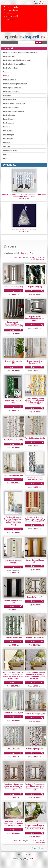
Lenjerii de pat (8, 135)
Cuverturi (7, 127)
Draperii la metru (9, 119)
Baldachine (7, 96)
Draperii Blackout (10, 80)
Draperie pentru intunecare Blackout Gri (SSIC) (35, 319)
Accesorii (7, 147)
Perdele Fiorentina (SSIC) (35, 438)
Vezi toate (18, 257)
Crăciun (6, 154)
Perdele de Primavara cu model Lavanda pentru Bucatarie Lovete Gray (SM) (35, 787)
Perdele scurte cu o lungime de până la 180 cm (20, 52)
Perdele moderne (9, 99)
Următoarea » (40, 259)
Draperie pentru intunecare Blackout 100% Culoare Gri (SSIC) (13, 324)
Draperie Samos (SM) (13, 637)
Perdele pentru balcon (11, 92)
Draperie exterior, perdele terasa (15, 84)
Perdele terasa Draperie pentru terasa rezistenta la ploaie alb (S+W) (13, 824)
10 (44, 257)
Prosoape (7, 143)
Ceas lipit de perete (10, 150)
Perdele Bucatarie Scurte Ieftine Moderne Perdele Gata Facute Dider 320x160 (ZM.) (24, 195)
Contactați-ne (9, 19)
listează (42, 848)
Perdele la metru (9, 115)
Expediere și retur (11, 10)
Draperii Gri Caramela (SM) (13, 362)
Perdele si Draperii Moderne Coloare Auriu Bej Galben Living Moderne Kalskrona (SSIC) (13, 521)
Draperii (6, 76)
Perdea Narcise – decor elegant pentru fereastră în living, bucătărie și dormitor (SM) (35, 401)
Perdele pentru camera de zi (13, 111)
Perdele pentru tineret (11, 107)
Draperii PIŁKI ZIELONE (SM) (13, 402)
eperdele (25, 37)
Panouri (6, 72)
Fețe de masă (8, 139)
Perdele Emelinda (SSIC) (13, 440)
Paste (5, 158)
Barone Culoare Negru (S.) (13, 601)
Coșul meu (41, 2)
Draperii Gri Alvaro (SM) (13, 713)
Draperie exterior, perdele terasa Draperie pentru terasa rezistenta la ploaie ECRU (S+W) (13, 675)
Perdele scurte (9, 123)
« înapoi (34, 848)
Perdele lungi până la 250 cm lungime (17, 60)
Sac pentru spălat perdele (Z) (24, 229)
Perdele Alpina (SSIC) (35, 749)
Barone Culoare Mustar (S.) (35, 561)
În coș (12, 291)
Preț (31, 253)
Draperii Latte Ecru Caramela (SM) (35, 362)
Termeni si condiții (11, 16)
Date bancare (9, 13)
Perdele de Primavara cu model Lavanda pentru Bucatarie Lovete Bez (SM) (13, 787)
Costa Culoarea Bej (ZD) (13, 287)
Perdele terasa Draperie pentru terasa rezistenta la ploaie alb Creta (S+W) (35, 827)
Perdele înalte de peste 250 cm (14, 64)
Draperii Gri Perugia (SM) (35, 714)
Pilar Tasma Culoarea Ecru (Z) (13, 562)
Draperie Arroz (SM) (35, 597)
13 (34, 259)
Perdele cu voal (9, 56)
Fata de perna (8, 131)
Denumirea (25, 253)
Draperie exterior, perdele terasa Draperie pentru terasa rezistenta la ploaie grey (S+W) (35, 675)
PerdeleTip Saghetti (10, 68)
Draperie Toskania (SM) (35, 637)
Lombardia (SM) (13, 749)
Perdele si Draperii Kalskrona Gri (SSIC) (35, 479)
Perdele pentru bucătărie (12, 88)
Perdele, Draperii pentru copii (14, 103)
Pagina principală (11, 7)
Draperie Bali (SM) (35, 287)
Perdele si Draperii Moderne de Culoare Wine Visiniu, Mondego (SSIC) (35, 519)
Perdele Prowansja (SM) (13, 475)
